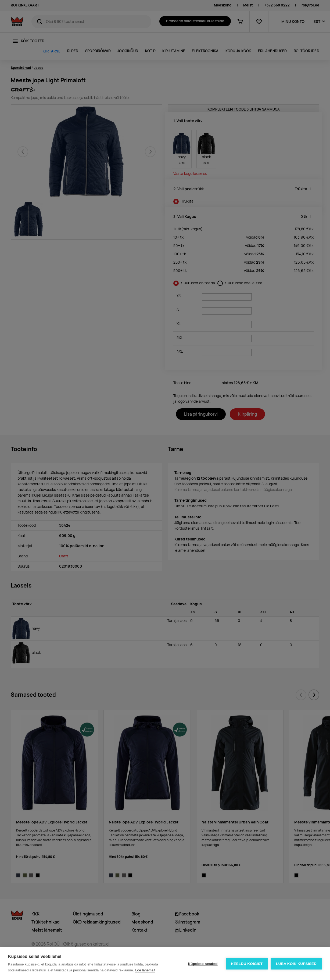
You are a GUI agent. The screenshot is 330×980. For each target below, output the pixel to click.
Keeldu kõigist (247, 964)
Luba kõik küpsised (296, 964)
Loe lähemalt (145, 970)
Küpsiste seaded (203, 964)
